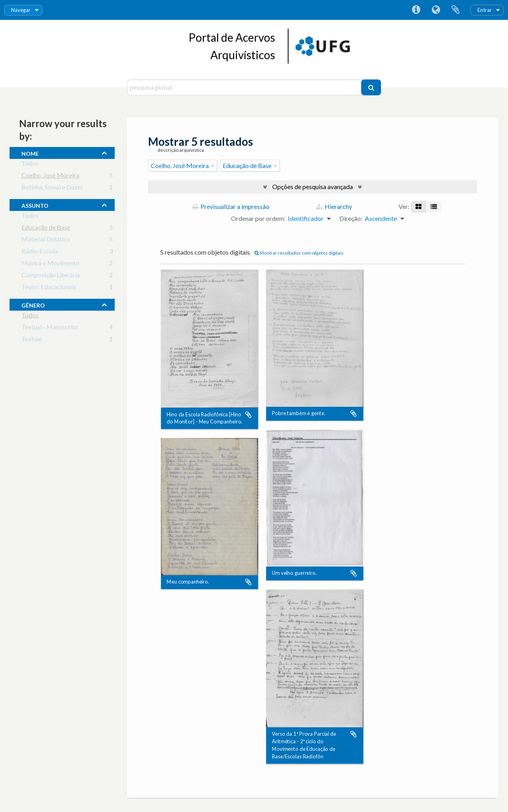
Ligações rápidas (416, 10)
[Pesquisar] (371, 87)
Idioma (436, 10)
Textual (32, 340)
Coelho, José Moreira (50, 177)
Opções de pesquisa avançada (313, 187)
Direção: (351, 218)
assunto (35, 205)
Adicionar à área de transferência (248, 415)
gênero (33, 304)
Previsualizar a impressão (231, 206)
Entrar (485, 10)
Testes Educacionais (49, 288)
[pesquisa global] (245, 87)
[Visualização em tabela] (434, 207)
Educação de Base (46, 229)
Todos (30, 165)
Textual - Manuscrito (50, 328)
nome (30, 153)
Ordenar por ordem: (258, 218)
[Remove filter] (213, 166)
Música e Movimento (50, 264)
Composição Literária (51, 276)
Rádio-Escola (39, 252)
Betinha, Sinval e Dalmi (52, 188)
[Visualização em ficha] (419, 207)
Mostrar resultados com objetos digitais (299, 253)
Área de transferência (456, 10)
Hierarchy (334, 206)
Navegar (21, 10)
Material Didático (46, 241)
